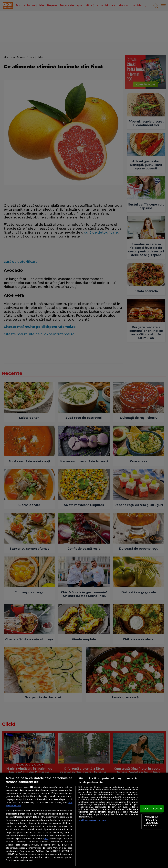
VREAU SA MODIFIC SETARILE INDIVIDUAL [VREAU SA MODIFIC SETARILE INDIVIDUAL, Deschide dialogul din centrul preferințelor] (152, 821)
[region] (84, 820)
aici (46, 838)
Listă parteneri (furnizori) (93, 820)
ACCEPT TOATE (152, 809)
